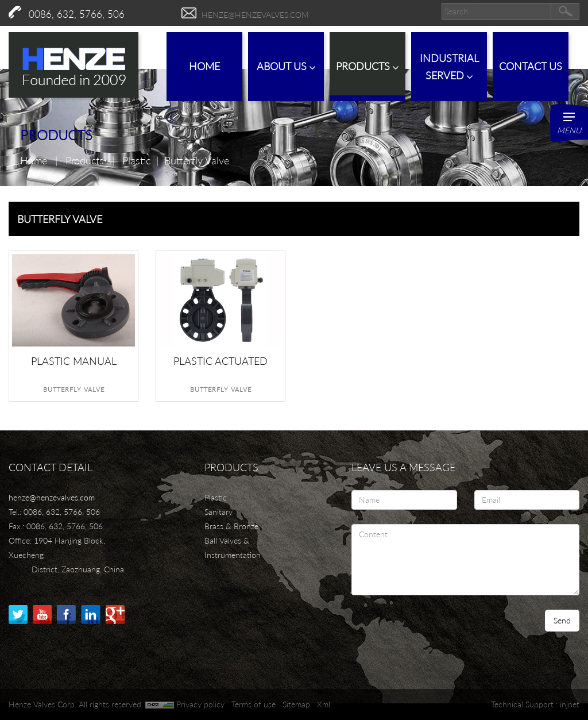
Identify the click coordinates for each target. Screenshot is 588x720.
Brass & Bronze (231, 526)
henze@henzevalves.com (255, 15)
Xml (324, 704)
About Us (286, 66)
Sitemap (296, 704)
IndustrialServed (449, 67)
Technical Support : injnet (535, 704)
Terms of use (254, 704)
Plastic (136, 160)
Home (204, 66)
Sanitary (218, 512)
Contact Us (531, 66)
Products (367, 66)
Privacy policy (200, 704)
